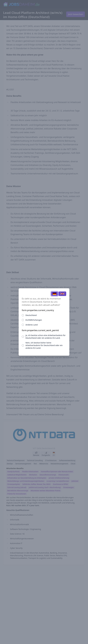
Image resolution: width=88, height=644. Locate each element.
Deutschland (31, 315)
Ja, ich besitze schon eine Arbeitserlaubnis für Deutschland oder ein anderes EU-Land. (46, 337)
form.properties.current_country (38, 310)
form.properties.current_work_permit (40, 330)
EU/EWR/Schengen (34, 320)
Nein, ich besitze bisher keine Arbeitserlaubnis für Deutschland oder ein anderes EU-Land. (44, 345)
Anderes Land (32, 325)
